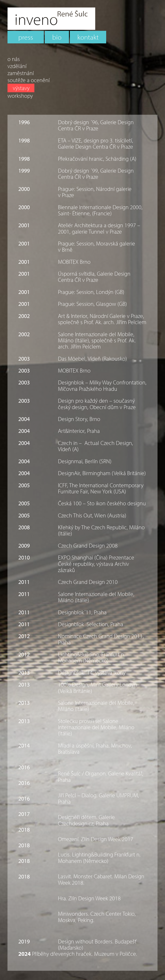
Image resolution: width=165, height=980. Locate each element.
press (26, 37)
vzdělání (17, 66)
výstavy (21, 88)
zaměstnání (21, 73)
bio (57, 37)
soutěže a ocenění (29, 80)
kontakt (88, 37)
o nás (14, 59)
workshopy (20, 96)
